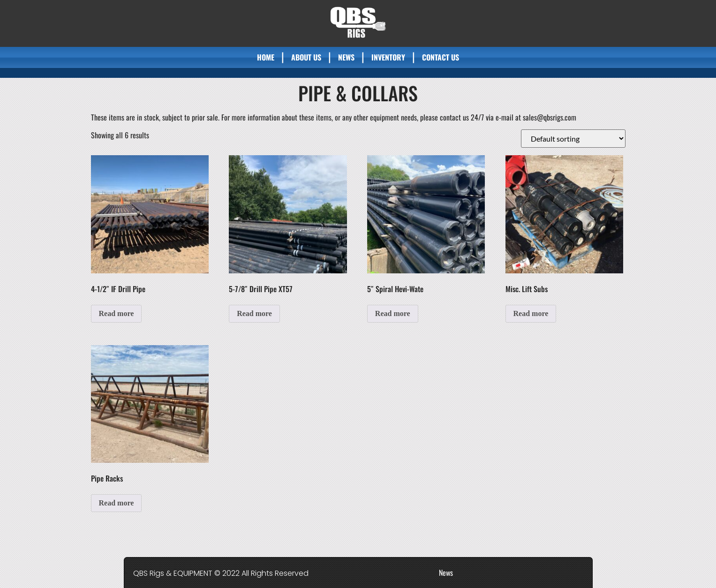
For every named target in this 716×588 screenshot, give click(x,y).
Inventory (388, 57)
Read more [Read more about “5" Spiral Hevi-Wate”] (393, 313)
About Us (306, 57)
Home (266, 57)
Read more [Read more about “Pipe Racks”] (117, 503)
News (346, 57)
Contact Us (441, 57)
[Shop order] (573, 139)
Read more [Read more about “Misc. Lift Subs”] (531, 313)
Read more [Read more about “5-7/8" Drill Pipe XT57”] (254, 313)
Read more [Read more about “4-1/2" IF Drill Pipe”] (117, 313)
